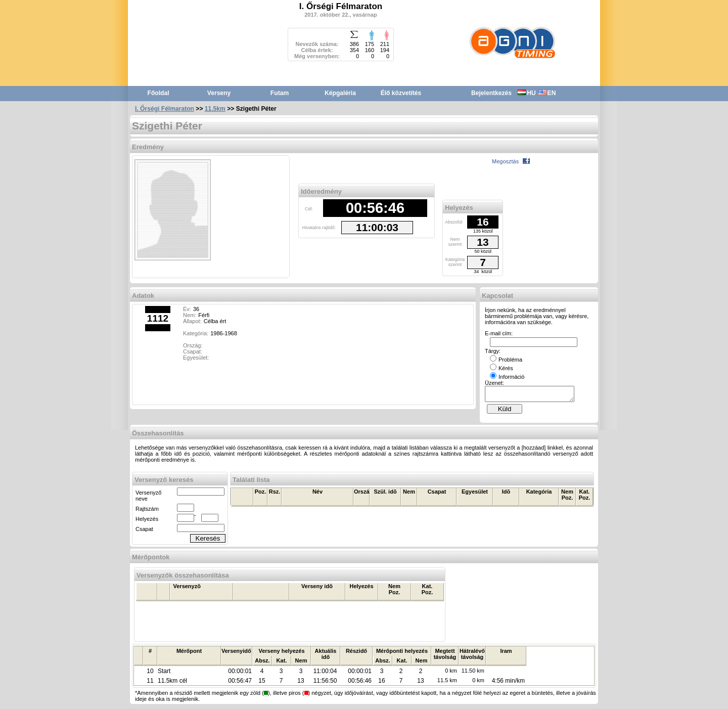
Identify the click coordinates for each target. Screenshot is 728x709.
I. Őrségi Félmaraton (165, 109)
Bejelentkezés (491, 93)
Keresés (208, 541)
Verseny (219, 93)
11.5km (215, 109)
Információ (507, 377)
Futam (280, 93)
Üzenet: (494, 383)
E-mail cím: (499, 333)
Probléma (506, 360)
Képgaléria (340, 93)
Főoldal (158, 93)
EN (547, 93)
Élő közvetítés (401, 93)
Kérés (502, 368)
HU (527, 93)
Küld (505, 412)
